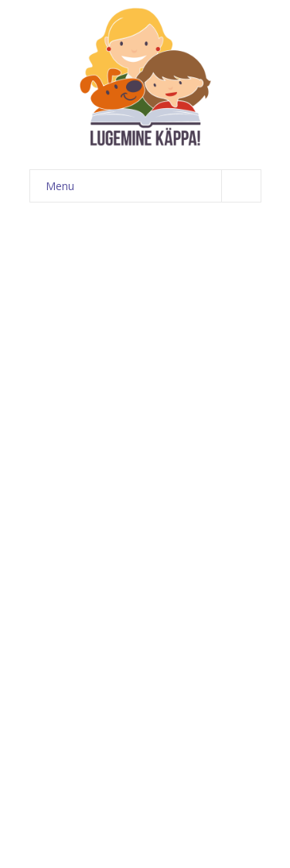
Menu (153, 186)
